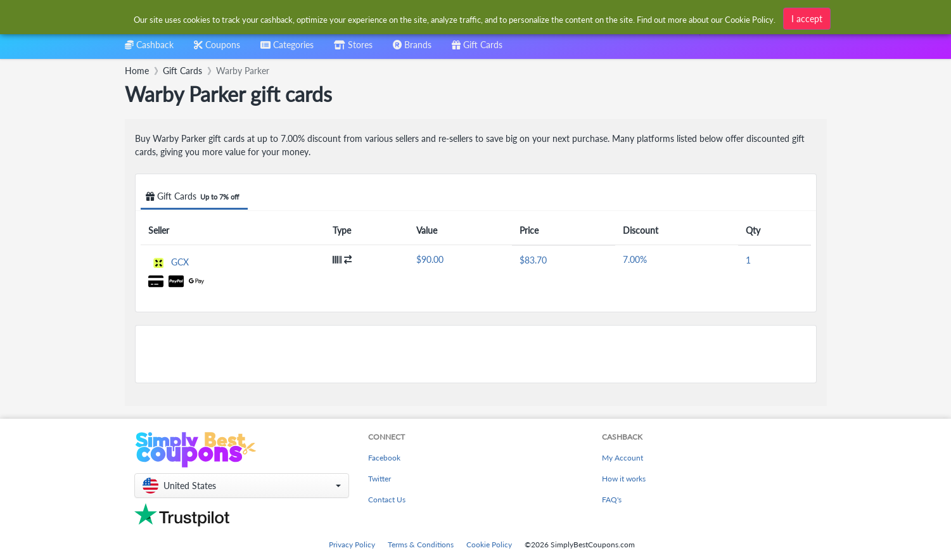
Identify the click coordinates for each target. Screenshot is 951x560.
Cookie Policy (489, 544)
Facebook (384, 458)
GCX (180, 262)
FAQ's (612, 500)
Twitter (380, 479)
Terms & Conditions (421, 544)
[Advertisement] (476, 354)
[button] (242, 486)
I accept (807, 17)
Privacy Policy (352, 544)
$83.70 (533, 260)
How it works (624, 479)
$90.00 (430, 259)
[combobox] (287, 49)
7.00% (635, 259)
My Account (622, 458)
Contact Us (387, 500)
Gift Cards (194, 197)
